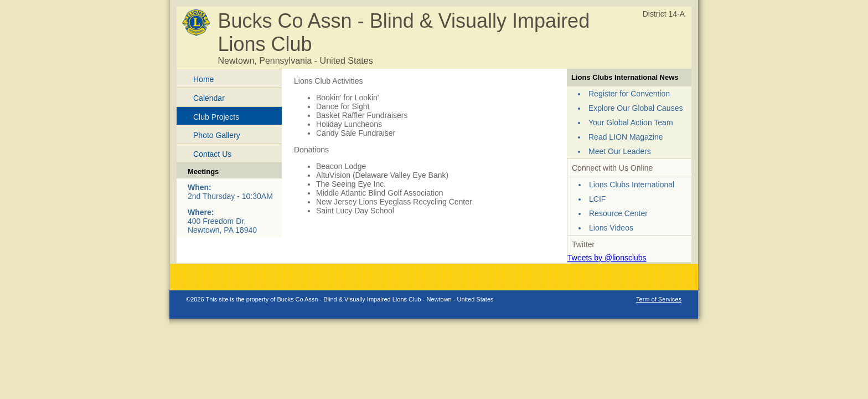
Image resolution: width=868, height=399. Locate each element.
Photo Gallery (217, 135)
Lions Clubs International (632, 185)
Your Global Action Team (631, 122)
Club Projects (216, 117)
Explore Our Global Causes (635, 108)
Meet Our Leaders (620, 151)
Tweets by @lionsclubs (607, 258)
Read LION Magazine (626, 137)
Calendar (209, 98)
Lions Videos (611, 228)
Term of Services (659, 299)
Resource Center (618, 213)
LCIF (597, 199)
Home (203, 79)
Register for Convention (629, 94)
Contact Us (212, 154)
